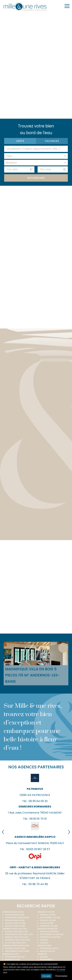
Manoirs (44, 940)
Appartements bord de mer (17, 918)
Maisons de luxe (12, 960)
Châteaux (44, 943)
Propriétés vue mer (49, 926)
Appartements (46, 960)
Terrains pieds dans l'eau (17, 937)
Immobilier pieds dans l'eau (15, 929)
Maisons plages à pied (15, 948)
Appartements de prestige (52, 934)
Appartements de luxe (15, 957)
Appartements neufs (49, 948)
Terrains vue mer (48, 920)
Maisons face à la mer (15, 923)
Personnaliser (61, 976)
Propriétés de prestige (50, 937)
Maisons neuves (47, 951)
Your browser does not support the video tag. (36, 65)
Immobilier (42, 954)
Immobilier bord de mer (13, 912)
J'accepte (46, 976)
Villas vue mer (47, 923)
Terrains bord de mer (15, 920)
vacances (52, 141)
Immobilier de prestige (47, 929)
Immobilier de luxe (11, 954)
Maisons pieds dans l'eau (17, 932)
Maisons (44, 957)
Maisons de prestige (49, 932)
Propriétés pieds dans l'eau (18, 940)
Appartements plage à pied (17, 951)
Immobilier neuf (44, 946)
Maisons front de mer (15, 926)
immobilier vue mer (46, 912)
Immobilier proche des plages (16, 946)
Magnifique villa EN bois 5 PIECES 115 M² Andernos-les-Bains (33, 675)
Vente (20, 141)
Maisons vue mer (48, 915)
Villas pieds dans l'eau (15, 943)
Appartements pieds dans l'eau (19, 934)
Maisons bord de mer (15, 915)
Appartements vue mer (50, 918)
